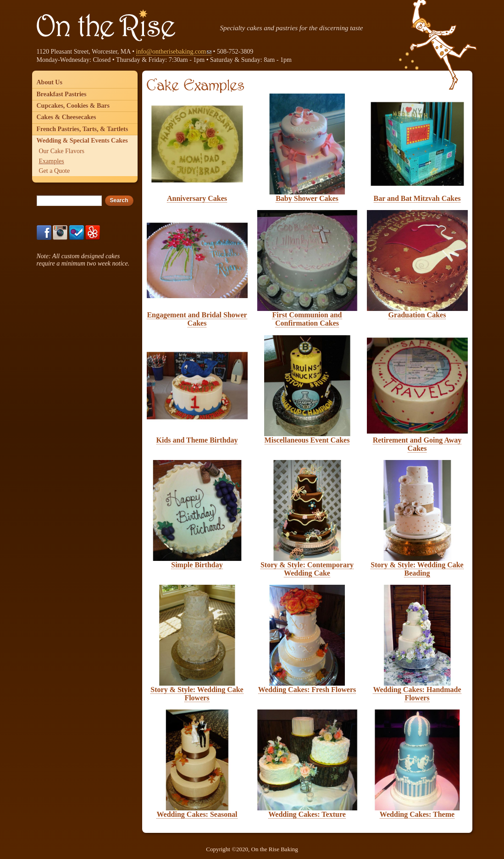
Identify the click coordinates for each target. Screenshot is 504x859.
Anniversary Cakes (197, 198)
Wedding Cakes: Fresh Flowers (307, 690)
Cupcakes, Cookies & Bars (73, 106)
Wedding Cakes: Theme (417, 814)
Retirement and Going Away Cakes (417, 444)
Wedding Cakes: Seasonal (197, 814)
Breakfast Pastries (62, 94)
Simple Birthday (197, 565)
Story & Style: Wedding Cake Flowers (197, 694)
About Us (50, 82)
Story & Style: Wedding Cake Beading (417, 569)
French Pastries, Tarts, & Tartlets (83, 129)
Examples (52, 161)
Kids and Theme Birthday (197, 440)
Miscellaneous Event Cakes (307, 440)
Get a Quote (55, 171)
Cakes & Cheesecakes (66, 117)
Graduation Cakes (417, 315)
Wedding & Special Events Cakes (82, 141)
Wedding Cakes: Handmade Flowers (417, 694)
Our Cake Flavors (62, 151)
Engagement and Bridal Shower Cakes (197, 319)
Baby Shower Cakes (307, 198)
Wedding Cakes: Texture (307, 814)
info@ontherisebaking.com (174, 52)
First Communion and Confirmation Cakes (307, 319)
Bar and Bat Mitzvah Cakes (417, 198)
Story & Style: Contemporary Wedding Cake (307, 569)
